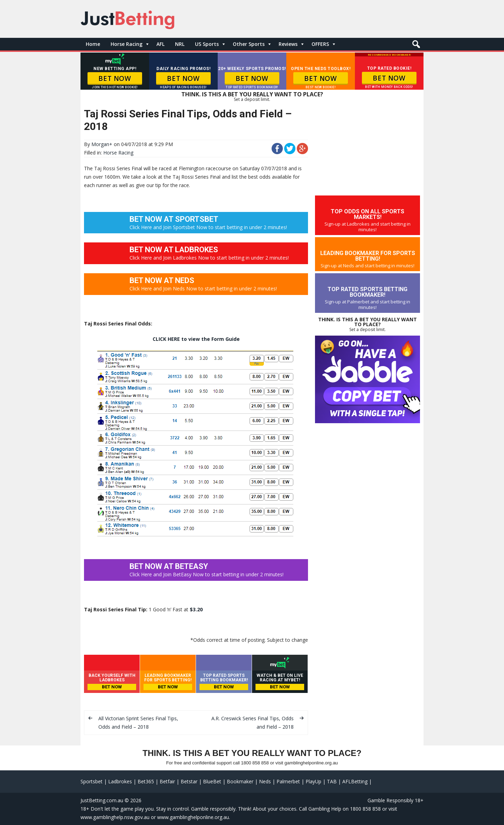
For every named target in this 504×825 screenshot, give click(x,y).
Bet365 (146, 781)
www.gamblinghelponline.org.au (193, 817)
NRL (180, 44)
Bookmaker (240, 781)
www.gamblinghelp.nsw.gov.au (115, 817)
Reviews (288, 44)
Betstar (189, 781)
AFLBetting (355, 781)
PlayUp (313, 781)
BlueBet (212, 781)
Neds (265, 781)
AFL (160, 44)
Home (93, 44)
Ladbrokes (120, 781)
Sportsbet (92, 781)
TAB (332, 781)
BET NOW (115, 78)
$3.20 (196, 609)
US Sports (207, 44)
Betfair (167, 781)
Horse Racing (127, 44)
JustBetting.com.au (102, 800)
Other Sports (249, 44)
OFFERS (320, 44)
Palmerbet (288, 781)
